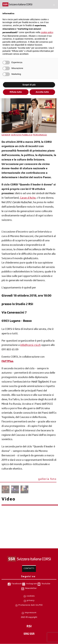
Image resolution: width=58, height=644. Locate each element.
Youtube (46, 584)
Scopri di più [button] (29, 85)
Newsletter (31, 589)
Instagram (32, 584)
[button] (54, 5)
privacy (31, 601)
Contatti (29, 569)
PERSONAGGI (40, 135)
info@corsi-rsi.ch (30, 345)
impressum (31, 613)
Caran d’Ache (28, 198)
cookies (31, 596)
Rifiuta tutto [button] (16, 92)
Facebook (17, 584)
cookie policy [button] (47, 32)
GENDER (6, 135)
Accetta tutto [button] (42, 92)
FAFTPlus (7, 362)
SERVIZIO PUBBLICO (22, 135)
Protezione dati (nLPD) (31, 605)
